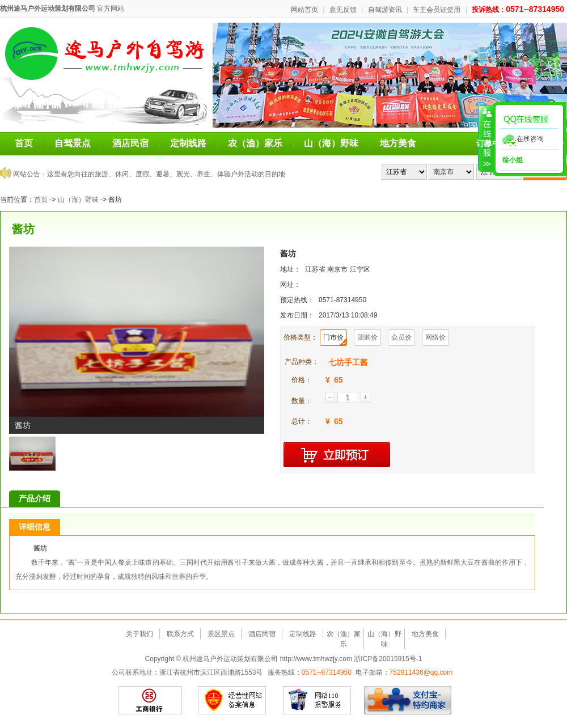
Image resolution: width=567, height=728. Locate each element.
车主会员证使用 (437, 10)
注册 (532, 143)
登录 (556, 143)
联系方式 (180, 634)
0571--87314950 (327, 672)
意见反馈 (343, 10)
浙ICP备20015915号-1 (388, 659)
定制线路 (188, 143)
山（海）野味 (331, 143)
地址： (290, 269)
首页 (24, 143)
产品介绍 (35, 498)
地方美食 (398, 143)
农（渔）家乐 (255, 143)
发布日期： (297, 315)
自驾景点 (73, 143)
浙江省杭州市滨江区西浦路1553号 (211, 672)
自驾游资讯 (385, 10)
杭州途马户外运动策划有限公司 (48, 9)
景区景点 (221, 634)
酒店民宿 (130, 143)
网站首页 (304, 10)
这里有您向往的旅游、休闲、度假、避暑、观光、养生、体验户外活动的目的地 (166, 174)
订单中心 (496, 143)
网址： (290, 285)
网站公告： (30, 174)
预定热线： (297, 300)
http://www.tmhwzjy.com (316, 659)
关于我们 (139, 634)
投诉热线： (518, 10)
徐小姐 (512, 160)
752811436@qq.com (421, 672)
